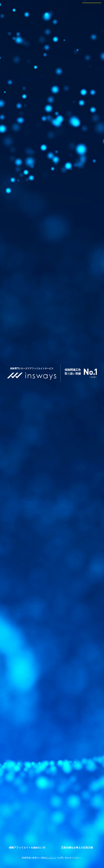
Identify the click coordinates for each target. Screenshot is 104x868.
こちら (51, 858)
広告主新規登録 (77, 847)
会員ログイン (92, 5)
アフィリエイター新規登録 (27, 847)
